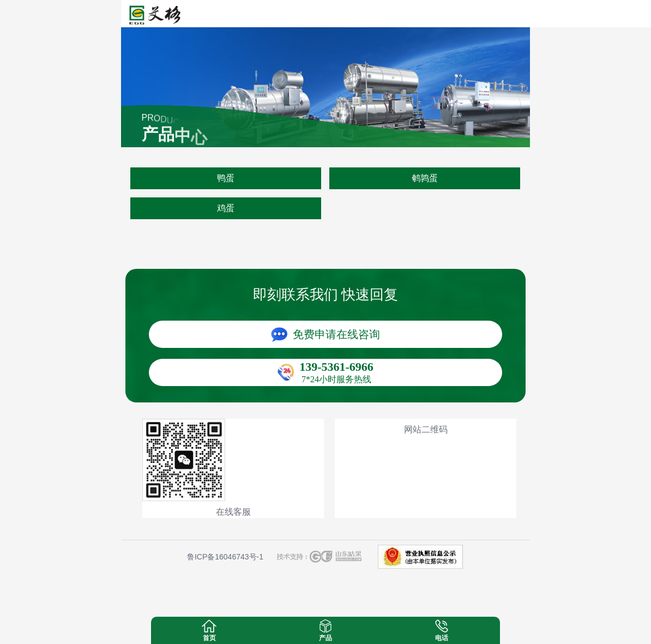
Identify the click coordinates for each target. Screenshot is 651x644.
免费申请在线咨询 (336, 334)
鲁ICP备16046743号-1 (225, 557)
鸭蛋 (226, 178)
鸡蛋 (226, 208)
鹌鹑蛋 (425, 178)
